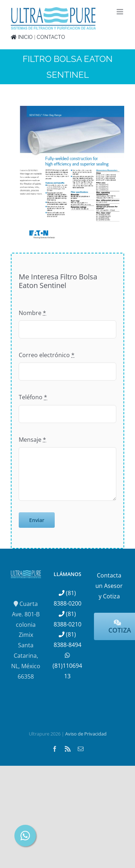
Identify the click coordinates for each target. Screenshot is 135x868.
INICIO (22, 37)
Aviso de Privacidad (86, 734)
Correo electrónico (47, 355)
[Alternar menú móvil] (120, 12)
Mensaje (32, 440)
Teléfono (33, 397)
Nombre (32, 313)
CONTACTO (51, 37)
